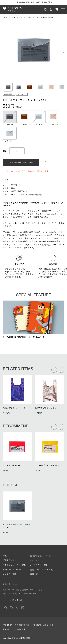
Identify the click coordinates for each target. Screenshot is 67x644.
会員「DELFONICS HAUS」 (42, 570)
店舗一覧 (34, 574)
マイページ (35, 560)
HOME (6, 18)
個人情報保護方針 (22, 625)
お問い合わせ (17, 600)
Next (64, 52)
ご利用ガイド (8, 560)
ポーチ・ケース (16, 18)
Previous (3, 52)
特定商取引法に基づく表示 (43, 625)
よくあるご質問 (10, 574)
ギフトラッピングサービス (14, 565)
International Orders (12, 570)
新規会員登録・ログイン (40, 556)
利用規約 (6, 629)
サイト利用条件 (19, 629)
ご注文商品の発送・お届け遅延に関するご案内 (33, 2)
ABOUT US (7, 625)
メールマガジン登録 (39, 565)
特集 (5, 556)
